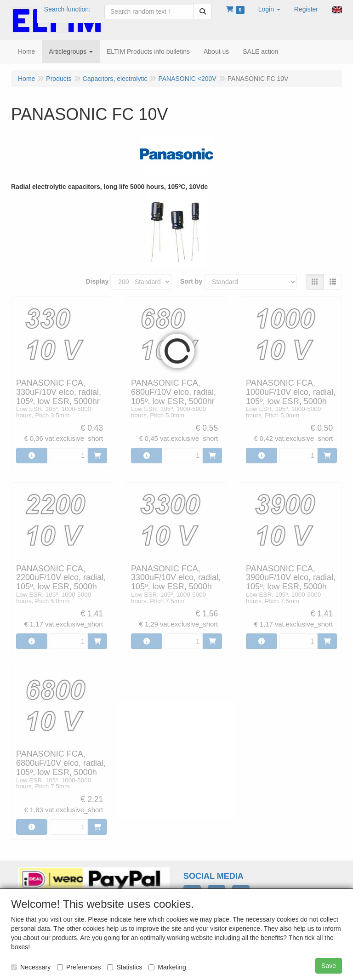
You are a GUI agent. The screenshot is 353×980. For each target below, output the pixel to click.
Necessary (31, 967)
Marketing (167, 967)
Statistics (125, 967)
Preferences (79, 967)
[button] (269, 9)
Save (329, 966)
